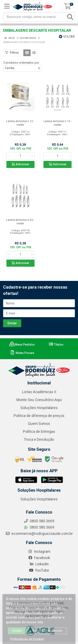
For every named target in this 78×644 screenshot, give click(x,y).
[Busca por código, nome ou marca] (35, 17)
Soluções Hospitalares (39, 408)
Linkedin (39, 564)
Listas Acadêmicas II (39, 392)
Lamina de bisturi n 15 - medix (58, 123)
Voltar (67, 37)
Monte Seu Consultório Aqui (39, 400)
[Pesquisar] (70, 17)
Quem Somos (39, 424)
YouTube (39, 570)
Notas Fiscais (22, 353)
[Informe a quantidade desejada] (20, 156)
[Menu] (7, 6)
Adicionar (20, 164)
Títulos (56, 345)
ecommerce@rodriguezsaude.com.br (39, 534)
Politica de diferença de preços (39, 416)
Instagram (39, 552)
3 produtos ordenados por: (21, 63)
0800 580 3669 (39, 527)
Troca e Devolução (39, 439)
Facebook (39, 558)
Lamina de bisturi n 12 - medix (20, 123)
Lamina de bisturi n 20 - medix (20, 222)
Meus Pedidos (22, 345)
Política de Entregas (39, 432)
